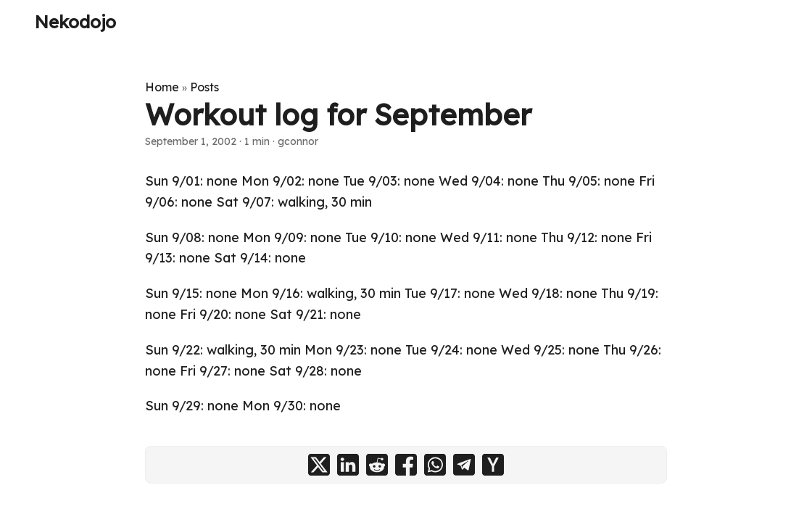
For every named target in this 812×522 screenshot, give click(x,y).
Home (162, 87)
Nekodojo (75, 22)
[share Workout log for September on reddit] (377, 465)
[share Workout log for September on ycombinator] (493, 465)
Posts (204, 87)
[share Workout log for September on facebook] (406, 465)
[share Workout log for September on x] (319, 465)
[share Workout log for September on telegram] (464, 465)
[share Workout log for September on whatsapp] (435, 465)
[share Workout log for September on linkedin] (348, 465)
